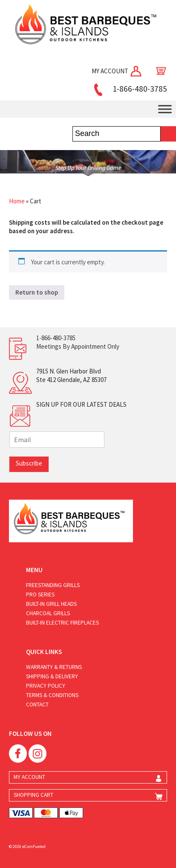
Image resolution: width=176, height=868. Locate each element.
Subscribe (29, 463)
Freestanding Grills (53, 585)
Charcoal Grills (48, 613)
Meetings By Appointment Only (78, 346)
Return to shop (37, 292)
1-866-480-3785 (129, 89)
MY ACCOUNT (117, 71)
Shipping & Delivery (52, 676)
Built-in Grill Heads (51, 604)
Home (17, 201)
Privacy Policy (46, 686)
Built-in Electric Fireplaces (62, 623)
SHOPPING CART (33, 795)
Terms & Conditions (52, 695)
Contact (37, 705)
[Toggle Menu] (165, 109)
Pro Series (40, 595)
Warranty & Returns (54, 667)
